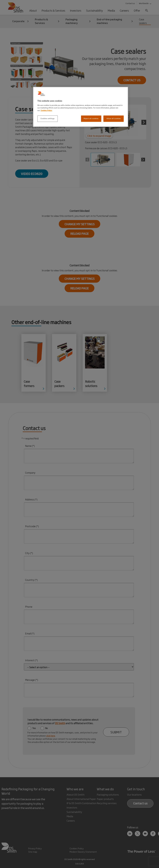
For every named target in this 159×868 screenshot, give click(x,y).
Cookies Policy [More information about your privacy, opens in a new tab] (46, 110)
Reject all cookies (91, 119)
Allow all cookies (114, 119)
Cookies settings (47, 119)
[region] (81, 107)
